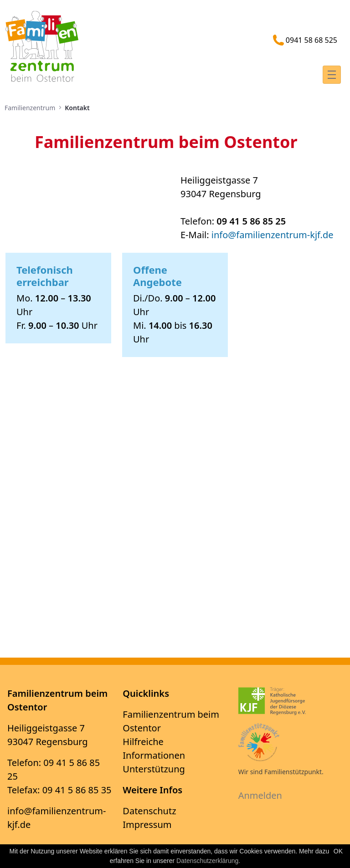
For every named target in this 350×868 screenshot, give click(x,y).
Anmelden (260, 795)
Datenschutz (149, 811)
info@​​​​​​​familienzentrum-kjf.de (273, 235)
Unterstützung (154, 769)
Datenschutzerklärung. (208, 861)
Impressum (147, 825)
